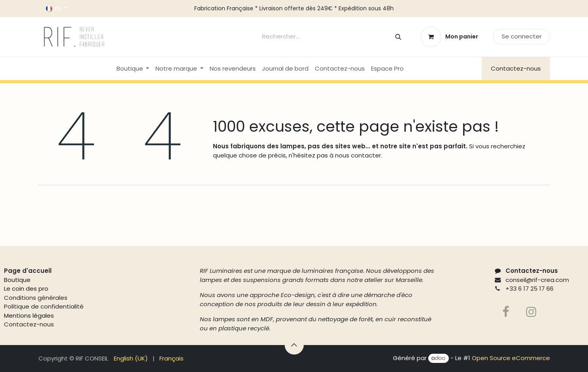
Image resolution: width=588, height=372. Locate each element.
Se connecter (522, 36)
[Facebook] (506, 312)
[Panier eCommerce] (449, 37)
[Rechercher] (398, 37)
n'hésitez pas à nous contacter (334, 155)
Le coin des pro (26, 289)
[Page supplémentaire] (531, 312)
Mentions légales (29, 315)
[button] (294, 345)
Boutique (17, 280)
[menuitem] (133, 69)
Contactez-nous (516, 68)
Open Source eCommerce (511, 358)
